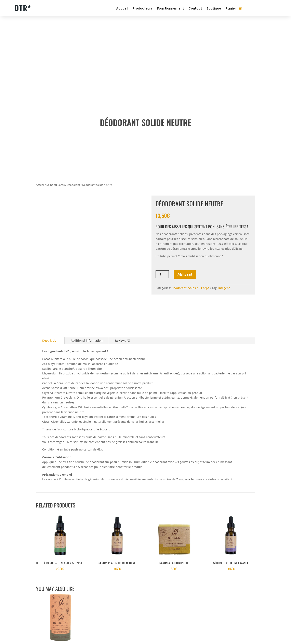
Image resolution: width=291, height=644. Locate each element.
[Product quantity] (162, 274)
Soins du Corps (56, 185)
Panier (231, 9)
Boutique (214, 9)
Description (50, 340)
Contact (195, 9)
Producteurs (143, 9)
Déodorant (73, 185)
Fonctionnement (171, 9)
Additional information (87, 340)
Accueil (122, 9)
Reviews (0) (122, 340)
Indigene (224, 288)
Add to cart (185, 274)
